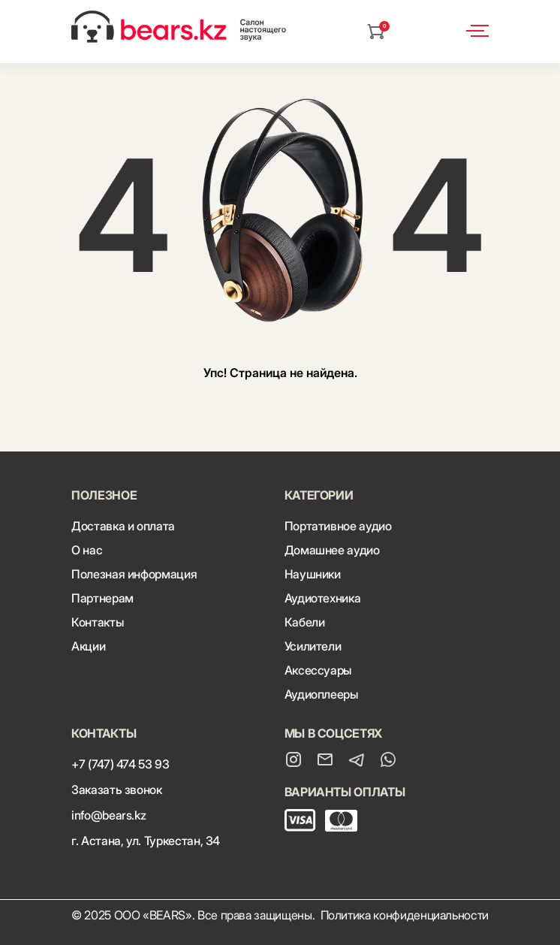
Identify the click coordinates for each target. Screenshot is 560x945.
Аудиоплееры (321, 694)
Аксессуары (318, 670)
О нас (87, 550)
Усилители (313, 646)
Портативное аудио (338, 526)
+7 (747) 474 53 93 (120, 764)
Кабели (305, 622)
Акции (88, 646)
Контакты (97, 622)
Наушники (313, 574)
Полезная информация (134, 574)
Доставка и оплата (123, 526)
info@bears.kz (108, 815)
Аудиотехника (323, 598)
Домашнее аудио (332, 550)
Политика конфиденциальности (405, 915)
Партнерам (102, 598)
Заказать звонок (117, 790)
